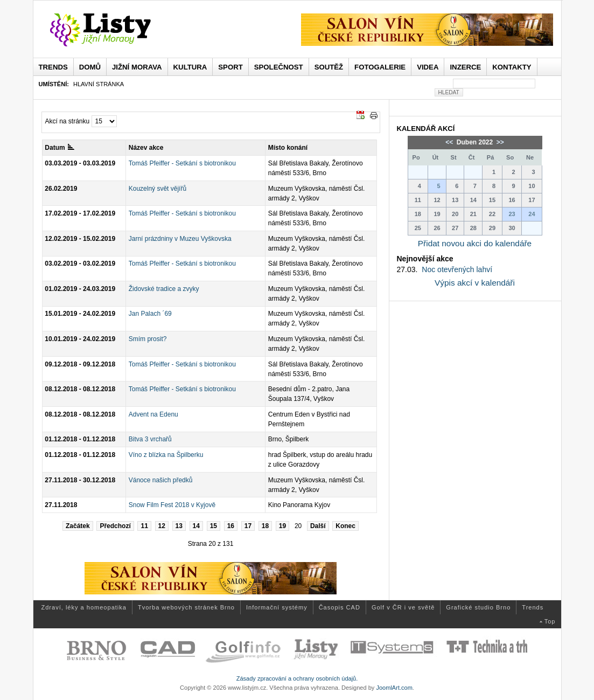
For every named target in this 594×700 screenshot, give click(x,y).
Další (318, 526)
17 (248, 526)
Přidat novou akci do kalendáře (475, 243)
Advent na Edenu (153, 414)
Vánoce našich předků (161, 480)
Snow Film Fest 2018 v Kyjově (172, 505)
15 (214, 526)
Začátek (78, 526)
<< (450, 142)
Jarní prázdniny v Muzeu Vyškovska (180, 239)
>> (499, 142)
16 (231, 526)
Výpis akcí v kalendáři (475, 283)
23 (512, 214)
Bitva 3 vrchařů (150, 439)
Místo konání (288, 148)
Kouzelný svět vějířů (158, 189)
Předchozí (115, 526)
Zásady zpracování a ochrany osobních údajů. (297, 678)
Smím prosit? (148, 339)
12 (162, 526)
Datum (59, 148)
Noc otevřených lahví (457, 269)
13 (179, 526)
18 (265, 526)
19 (282, 526)
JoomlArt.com (394, 688)
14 (196, 526)
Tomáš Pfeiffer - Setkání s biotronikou (182, 163)
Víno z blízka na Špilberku (166, 455)
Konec (345, 526)
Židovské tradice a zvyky (164, 289)
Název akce (146, 148)
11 (144, 526)
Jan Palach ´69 (150, 314)
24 (532, 214)
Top (550, 621)
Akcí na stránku (68, 121)
